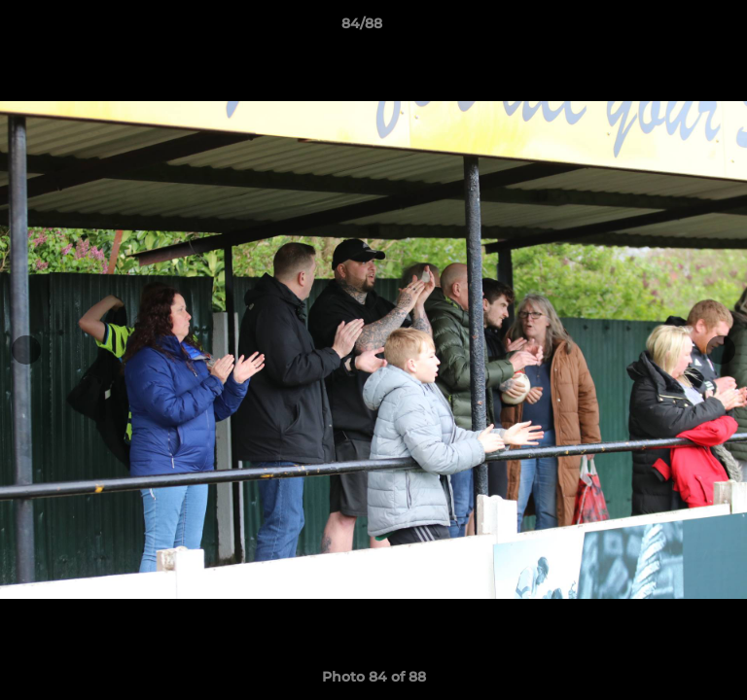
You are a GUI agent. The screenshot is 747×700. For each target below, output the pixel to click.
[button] (677, 28)
